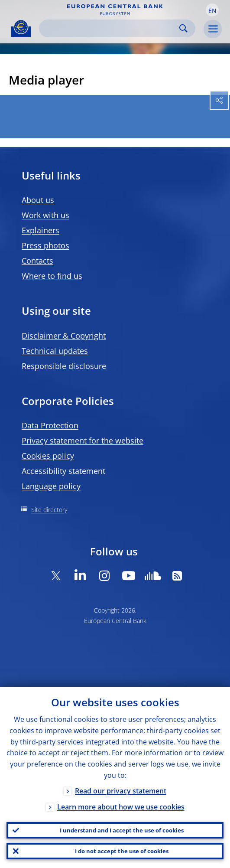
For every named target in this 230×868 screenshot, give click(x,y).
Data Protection (50, 425)
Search (183, 28)
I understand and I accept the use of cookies (122, 830)
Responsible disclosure (64, 366)
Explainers (40, 230)
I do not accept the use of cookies (122, 851)
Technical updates (55, 351)
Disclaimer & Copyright (64, 336)
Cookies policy (48, 456)
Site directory (49, 510)
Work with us (45, 215)
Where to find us (52, 276)
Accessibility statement (63, 471)
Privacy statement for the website (83, 441)
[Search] (110, 28)
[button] (212, 10)
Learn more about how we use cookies (121, 807)
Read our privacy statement (121, 791)
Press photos (45, 245)
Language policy (51, 486)
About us (38, 200)
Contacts (37, 261)
